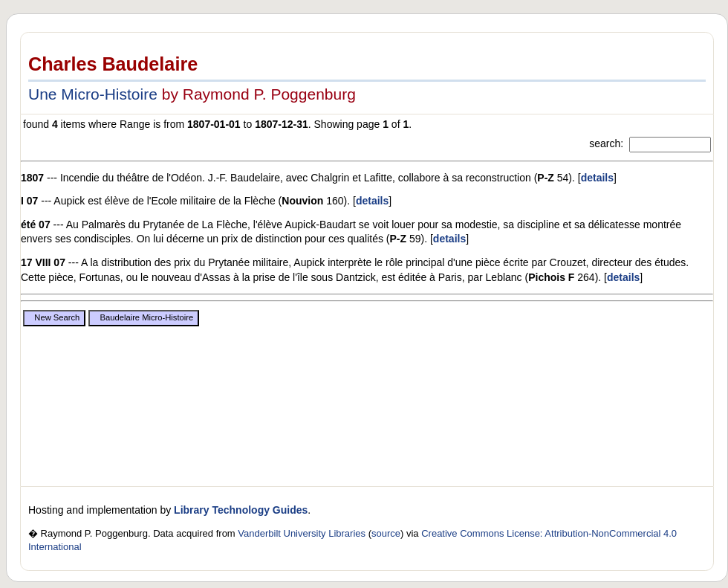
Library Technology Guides (241, 510)
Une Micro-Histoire (93, 94)
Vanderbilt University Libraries (302, 533)
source (386, 533)
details (597, 178)
